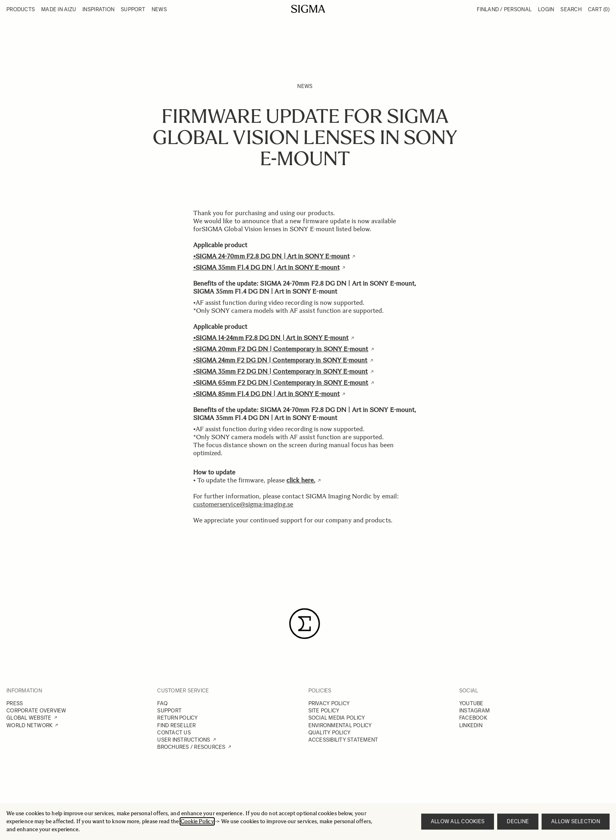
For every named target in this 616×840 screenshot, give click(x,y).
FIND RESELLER (176, 725)
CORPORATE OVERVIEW (36, 711)
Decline (518, 821)
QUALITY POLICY (330, 733)
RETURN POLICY (177, 718)
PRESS (15, 703)
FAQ (162, 703)
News (305, 86)
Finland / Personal (504, 9)
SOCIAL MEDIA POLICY (337, 718)
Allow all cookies (458, 821)
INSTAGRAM (474, 711)
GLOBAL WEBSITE (29, 718)
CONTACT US (174, 733)
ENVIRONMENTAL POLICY (340, 725)
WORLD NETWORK (29, 725)
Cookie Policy (197, 821)
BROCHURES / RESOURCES (191, 747)
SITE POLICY (324, 711)
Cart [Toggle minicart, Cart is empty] (599, 9)
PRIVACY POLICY (329, 703)
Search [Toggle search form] (571, 9)
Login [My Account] (546, 9)
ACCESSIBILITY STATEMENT (343, 740)
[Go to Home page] (308, 9)
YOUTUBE (471, 703)
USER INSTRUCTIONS (184, 740)
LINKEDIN (471, 725)
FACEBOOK (473, 718)
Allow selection (576, 821)
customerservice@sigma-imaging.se (243, 504)
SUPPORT (169, 711)
